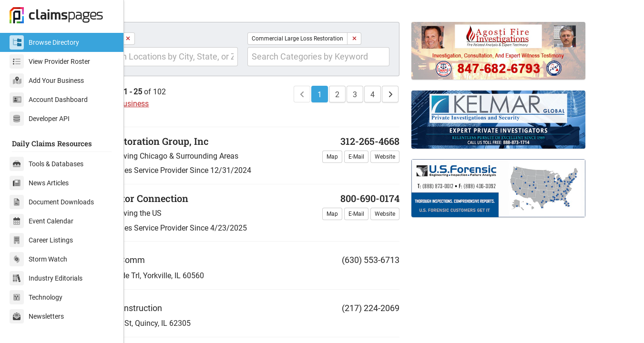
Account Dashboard (49, 100)
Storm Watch (38, 259)
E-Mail (377, 172)
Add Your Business (47, 81)
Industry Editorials (46, 278)
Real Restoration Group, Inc (197, 157)
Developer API (40, 119)
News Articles (39, 183)
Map (353, 172)
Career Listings (41, 240)
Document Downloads (52, 202)
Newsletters (37, 316)
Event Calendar (41, 221)
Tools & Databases (46, 164)
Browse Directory (44, 42)
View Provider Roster (50, 61)
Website (406, 172)
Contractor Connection (187, 214)
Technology (36, 297)
